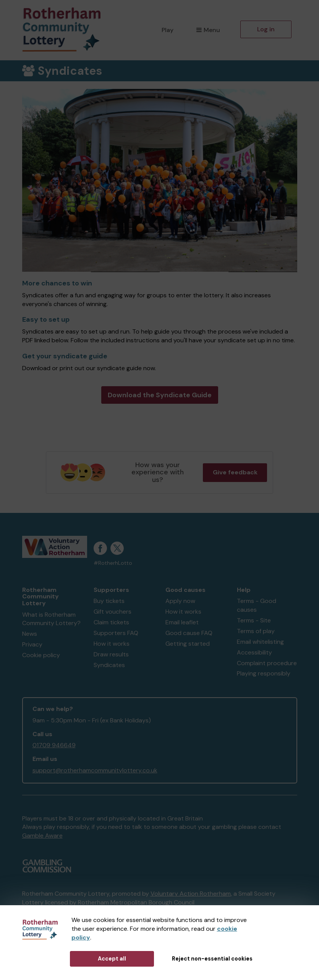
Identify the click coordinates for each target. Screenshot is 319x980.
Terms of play (256, 631)
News (30, 634)
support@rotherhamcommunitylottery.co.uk (95, 770)
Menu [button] (208, 30)
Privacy (32, 644)
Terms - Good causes (257, 605)
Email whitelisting (260, 642)
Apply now (180, 601)
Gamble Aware (42, 836)
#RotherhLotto (113, 563)
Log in (266, 29)
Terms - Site (254, 620)
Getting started (188, 644)
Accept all (112, 959)
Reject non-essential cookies (212, 959)
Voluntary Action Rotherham (191, 894)
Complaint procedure (267, 663)
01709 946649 (54, 745)
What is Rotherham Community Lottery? (51, 619)
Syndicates (109, 665)
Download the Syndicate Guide (160, 395)
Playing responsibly (264, 673)
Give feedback (235, 472)
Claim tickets (111, 622)
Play (168, 30)
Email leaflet (182, 622)
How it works (112, 644)
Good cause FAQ (189, 633)
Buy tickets (109, 601)
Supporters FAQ (116, 633)
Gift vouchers (113, 612)
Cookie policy (41, 655)
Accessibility (254, 652)
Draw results (111, 654)
